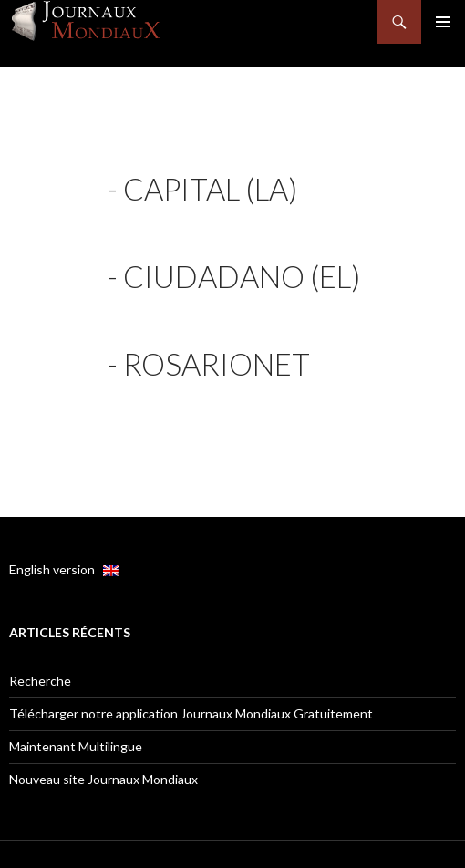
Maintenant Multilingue (76, 746)
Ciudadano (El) (242, 276)
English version (64, 569)
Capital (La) (210, 189)
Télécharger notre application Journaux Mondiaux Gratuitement (191, 713)
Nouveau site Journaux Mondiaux (103, 779)
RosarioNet (217, 364)
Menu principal (443, 22)
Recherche (40, 681)
